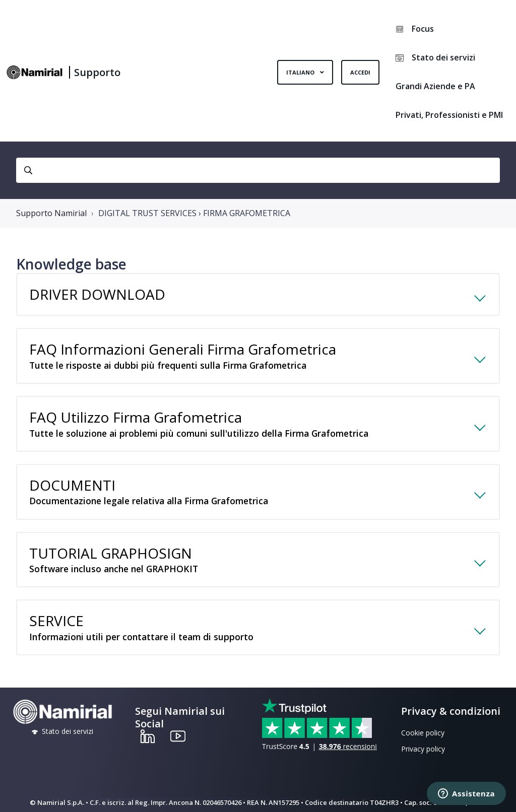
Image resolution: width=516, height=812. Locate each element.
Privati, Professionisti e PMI (449, 115)
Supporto (97, 72)
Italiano (301, 72)
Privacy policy (423, 749)
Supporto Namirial (51, 213)
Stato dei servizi (435, 57)
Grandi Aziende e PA (435, 86)
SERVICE (248, 633)
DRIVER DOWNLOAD (97, 294)
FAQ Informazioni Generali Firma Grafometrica (248, 361)
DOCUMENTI (248, 497)
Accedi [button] (360, 72)
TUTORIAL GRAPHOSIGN (248, 565)
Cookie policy (423, 733)
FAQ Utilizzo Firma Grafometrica (248, 429)
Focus (415, 29)
